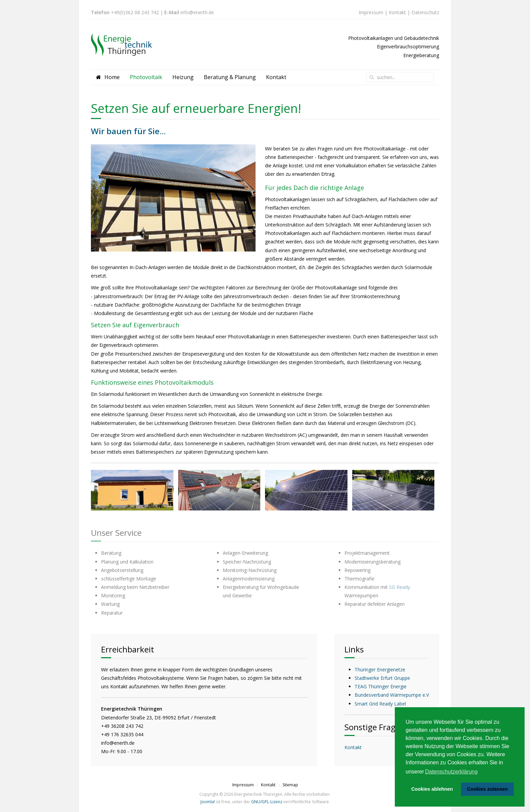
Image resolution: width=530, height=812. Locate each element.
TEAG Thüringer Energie (381, 686)
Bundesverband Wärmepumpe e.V (392, 695)
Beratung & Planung (230, 77)
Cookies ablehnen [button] (432, 789)
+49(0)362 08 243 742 (135, 12)
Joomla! (208, 802)
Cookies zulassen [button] (487, 789)
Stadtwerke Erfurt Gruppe (382, 678)
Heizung (183, 77)
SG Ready (400, 587)
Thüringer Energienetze (380, 670)
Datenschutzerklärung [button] (451, 772)
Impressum (371, 12)
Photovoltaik (146, 77)
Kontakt (397, 12)
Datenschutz (425, 12)
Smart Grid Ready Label (380, 704)
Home (108, 77)
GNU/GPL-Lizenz (267, 802)
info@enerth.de (197, 12)
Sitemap (290, 785)
